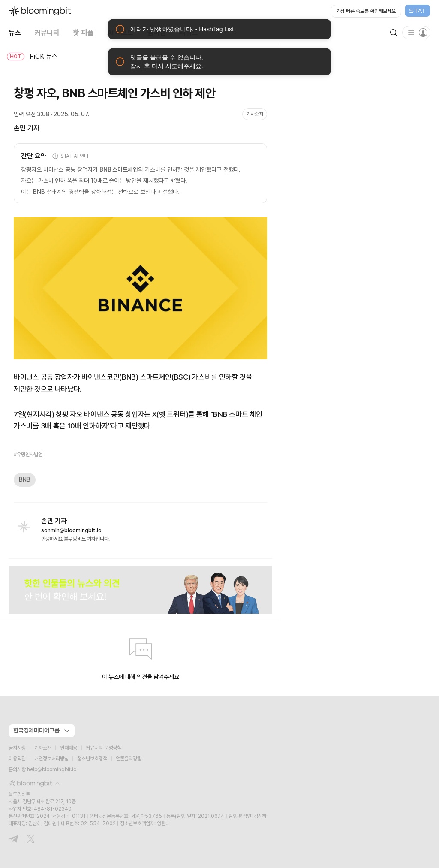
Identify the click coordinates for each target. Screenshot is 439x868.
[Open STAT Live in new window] (380, 11)
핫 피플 (83, 32)
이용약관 (17, 759)
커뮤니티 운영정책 (104, 748)
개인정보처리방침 (51, 759)
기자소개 (43, 748)
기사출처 (255, 114)
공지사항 (17, 748)
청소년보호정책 (92, 759)
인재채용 (69, 748)
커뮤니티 (47, 32)
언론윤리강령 (129, 759)
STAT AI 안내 (70, 156)
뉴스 (15, 32)
